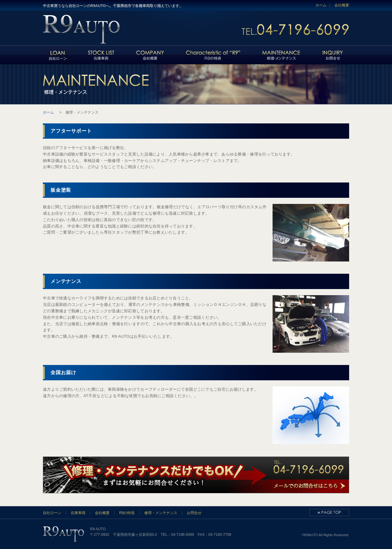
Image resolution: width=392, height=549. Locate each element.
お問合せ (194, 513)
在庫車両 (78, 513)
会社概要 (342, 5)
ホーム (321, 5)
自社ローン (52, 513)
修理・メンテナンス (161, 513)
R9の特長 (127, 513)
